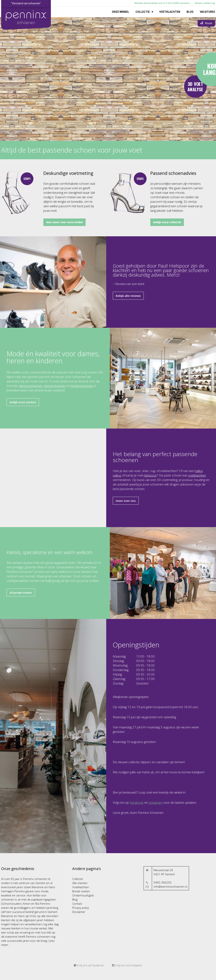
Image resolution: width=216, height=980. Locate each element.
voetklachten (197, 475)
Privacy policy (81, 908)
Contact (77, 904)
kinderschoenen (82, 386)
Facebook (137, 802)
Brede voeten (81, 891)
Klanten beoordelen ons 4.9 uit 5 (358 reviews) (162, 3)
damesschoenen (30, 386)
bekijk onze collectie (167, 222)
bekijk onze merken (23, 402)
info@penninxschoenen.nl (170, 886)
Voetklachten (170, 12)
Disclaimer (79, 912)
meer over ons (126, 501)
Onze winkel (120, 12)
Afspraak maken (21, 592)
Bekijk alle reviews (128, 296)
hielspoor (150, 475)
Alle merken (80, 883)
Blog (190, 12)
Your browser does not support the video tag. (108, 79)
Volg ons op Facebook (89, 965)
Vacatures (207, 12)
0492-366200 (162, 882)
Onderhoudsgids (83, 895)
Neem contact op (205, 3)
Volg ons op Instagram (127, 965)
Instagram (156, 802)
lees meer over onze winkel (64, 222)
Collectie (143, 12)
